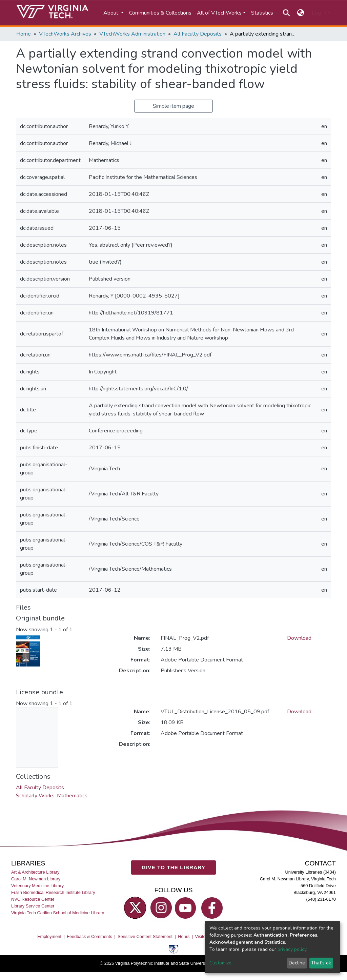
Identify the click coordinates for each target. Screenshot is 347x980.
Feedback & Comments (89, 936)
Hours (184, 936)
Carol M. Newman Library (36, 879)
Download (299, 638)
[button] (301, 13)
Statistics (262, 13)
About (111, 13)
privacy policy (292, 949)
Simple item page (173, 106)
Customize (220, 963)
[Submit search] (286, 13)
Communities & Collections (160, 13)
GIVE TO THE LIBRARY (173, 867)
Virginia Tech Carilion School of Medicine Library (58, 913)
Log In (319, 13)
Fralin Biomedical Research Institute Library (53, 892)
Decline (297, 963)
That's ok (321, 963)
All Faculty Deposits (198, 34)
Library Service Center (33, 906)
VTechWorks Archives (65, 34)
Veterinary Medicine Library (37, 885)
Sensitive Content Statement (145, 936)
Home (24, 34)
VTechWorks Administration (132, 34)
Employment (49, 936)
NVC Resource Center (33, 899)
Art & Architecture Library (35, 872)
